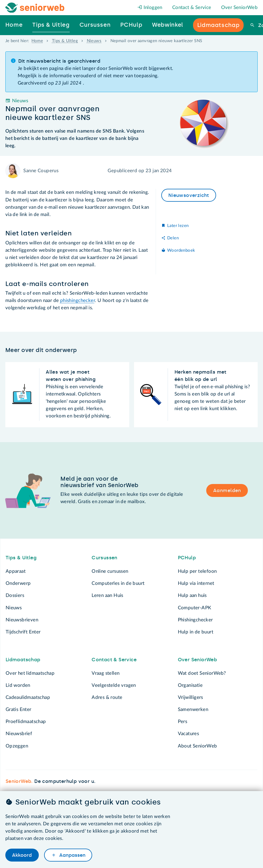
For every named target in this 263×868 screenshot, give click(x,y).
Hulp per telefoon (197, 571)
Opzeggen (17, 746)
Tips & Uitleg (65, 41)
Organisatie (190, 685)
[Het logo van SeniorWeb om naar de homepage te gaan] (35, 8)
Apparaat (16, 571)
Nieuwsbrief (19, 734)
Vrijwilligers (191, 697)
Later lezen (178, 226)
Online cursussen (110, 571)
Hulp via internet (196, 583)
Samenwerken (193, 709)
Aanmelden (227, 490)
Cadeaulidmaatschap (28, 697)
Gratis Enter (19, 709)
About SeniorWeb (198, 746)
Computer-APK (195, 608)
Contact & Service (192, 7)
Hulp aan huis (192, 595)
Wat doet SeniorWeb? (202, 673)
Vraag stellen (106, 673)
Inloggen (150, 7)
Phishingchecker (195, 620)
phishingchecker (78, 300)
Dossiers (15, 595)
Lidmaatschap (23, 660)
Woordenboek (181, 250)
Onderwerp (18, 583)
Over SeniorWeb (240, 7)
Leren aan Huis (107, 595)
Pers (183, 722)
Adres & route (107, 697)
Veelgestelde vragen (114, 685)
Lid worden (18, 685)
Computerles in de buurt (118, 583)
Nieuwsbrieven (22, 620)
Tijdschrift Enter (23, 632)
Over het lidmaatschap (30, 673)
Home (37, 41)
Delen (173, 238)
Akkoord (22, 855)
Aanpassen (72, 855)
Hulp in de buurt (196, 632)
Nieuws (94, 41)
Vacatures (189, 734)
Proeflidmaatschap (26, 722)
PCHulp (187, 558)
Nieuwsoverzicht (189, 195)
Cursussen (105, 558)
